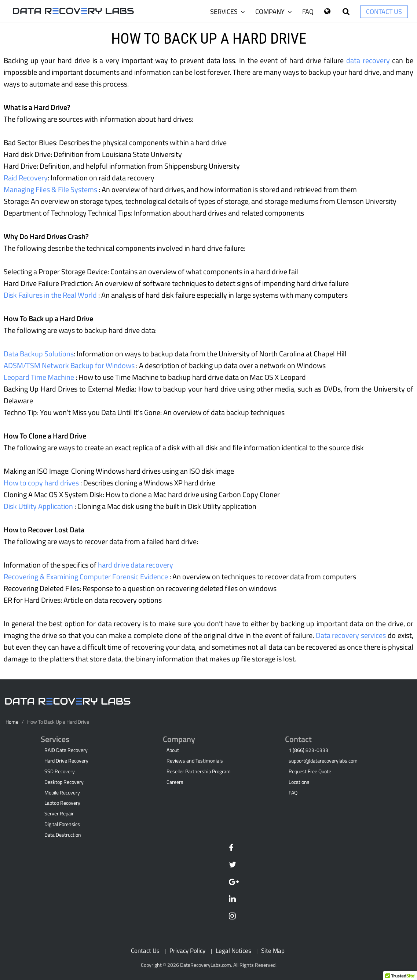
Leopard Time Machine (40, 377)
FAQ (308, 12)
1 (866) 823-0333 (308, 750)
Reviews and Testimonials (195, 761)
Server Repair (59, 814)
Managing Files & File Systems (51, 189)
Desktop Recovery (64, 782)
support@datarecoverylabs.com (323, 761)
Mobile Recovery (62, 793)
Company (273, 12)
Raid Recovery (26, 178)
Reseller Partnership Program (199, 771)
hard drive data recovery (136, 565)
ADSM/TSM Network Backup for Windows (70, 365)
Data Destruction (63, 835)
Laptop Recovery (62, 803)
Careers (175, 782)
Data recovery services (352, 635)
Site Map (273, 950)
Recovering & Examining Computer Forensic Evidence (87, 577)
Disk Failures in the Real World (51, 295)
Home (12, 722)
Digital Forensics (62, 824)
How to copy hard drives (42, 483)
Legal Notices (233, 950)
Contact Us (384, 12)
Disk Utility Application (39, 506)
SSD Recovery (60, 771)
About (173, 750)
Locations (299, 782)
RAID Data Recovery (66, 750)
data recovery (369, 60)
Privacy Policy (187, 950)
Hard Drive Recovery (66, 761)
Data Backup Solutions (39, 354)
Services (227, 12)
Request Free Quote (310, 771)
